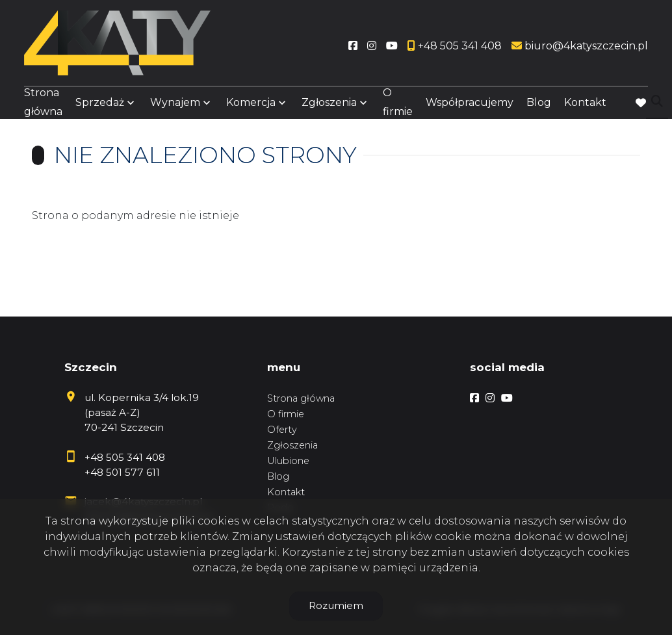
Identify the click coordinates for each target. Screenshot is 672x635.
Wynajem (175, 106)
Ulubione (288, 461)
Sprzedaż (100, 106)
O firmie (398, 105)
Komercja (251, 106)
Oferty (282, 430)
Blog (539, 106)
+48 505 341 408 (125, 457)
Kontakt (585, 106)
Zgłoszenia (329, 106)
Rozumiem (336, 605)
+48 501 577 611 (122, 472)
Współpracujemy (470, 106)
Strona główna (43, 105)
